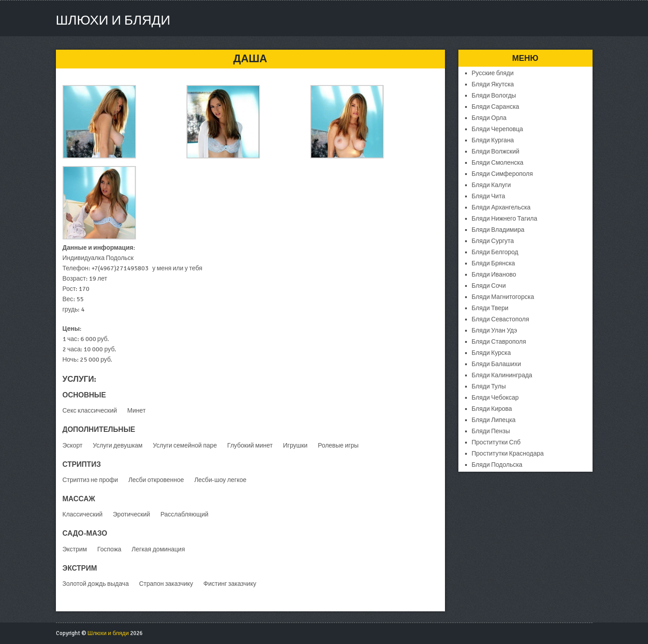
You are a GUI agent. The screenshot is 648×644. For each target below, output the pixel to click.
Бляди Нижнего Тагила (505, 219)
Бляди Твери (490, 308)
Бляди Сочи (489, 286)
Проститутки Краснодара (508, 454)
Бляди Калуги (491, 185)
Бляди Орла (489, 118)
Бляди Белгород (495, 252)
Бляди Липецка (494, 420)
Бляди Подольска (497, 465)
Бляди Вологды (494, 96)
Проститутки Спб (496, 442)
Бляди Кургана (493, 140)
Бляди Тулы (489, 386)
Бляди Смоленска (498, 163)
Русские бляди (493, 73)
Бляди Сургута (493, 241)
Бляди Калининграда (502, 375)
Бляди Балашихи (497, 364)
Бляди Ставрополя (499, 342)
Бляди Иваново (494, 275)
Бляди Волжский (496, 151)
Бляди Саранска (496, 107)
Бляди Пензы (491, 431)
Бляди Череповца (498, 129)
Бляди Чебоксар (495, 398)
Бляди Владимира (498, 230)
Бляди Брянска (493, 263)
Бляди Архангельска (501, 207)
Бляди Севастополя (501, 319)
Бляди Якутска (493, 84)
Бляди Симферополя (502, 174)
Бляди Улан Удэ (495, 331)
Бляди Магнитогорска (503, 297)
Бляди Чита (489, 196)
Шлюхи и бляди (113, 20)
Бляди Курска (491, 353)
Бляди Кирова (492, 409)
